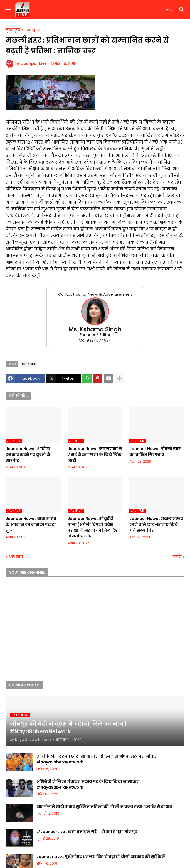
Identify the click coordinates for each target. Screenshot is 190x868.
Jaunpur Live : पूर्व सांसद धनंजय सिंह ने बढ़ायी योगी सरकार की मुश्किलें (101, 857)
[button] (8, 10)
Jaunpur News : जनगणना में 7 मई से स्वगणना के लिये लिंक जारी (95, 455)
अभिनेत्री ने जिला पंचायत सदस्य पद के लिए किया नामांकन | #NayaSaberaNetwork (89, 784)
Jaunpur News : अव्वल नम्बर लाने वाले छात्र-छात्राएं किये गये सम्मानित (156, 524)
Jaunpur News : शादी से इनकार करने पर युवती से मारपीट (28, 455)
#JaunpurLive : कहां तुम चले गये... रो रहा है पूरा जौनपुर (87, 832)
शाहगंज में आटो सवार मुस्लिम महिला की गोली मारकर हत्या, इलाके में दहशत (104, 807)
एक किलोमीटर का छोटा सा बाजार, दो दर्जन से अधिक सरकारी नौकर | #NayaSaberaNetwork (98, 759)
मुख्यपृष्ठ (13, 30)
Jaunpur (33, 30)
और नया (16, 557)
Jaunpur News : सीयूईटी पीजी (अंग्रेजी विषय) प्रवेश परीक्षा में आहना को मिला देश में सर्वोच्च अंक (93, 527)
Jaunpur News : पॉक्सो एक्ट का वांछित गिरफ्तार (155, 452)
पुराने (177, 557)
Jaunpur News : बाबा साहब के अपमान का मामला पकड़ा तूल (31, 524)
